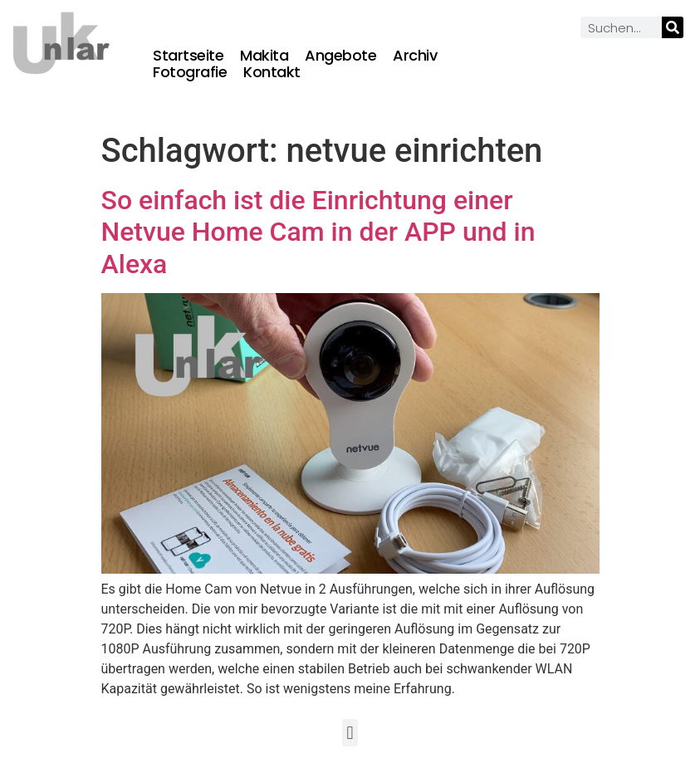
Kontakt (272, 72)
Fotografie (190, 72)
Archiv (415, 56)
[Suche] (673, 27)
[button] (350, 733)
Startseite (188, 56)
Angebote (340, 56)
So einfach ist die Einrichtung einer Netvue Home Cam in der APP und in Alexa (318, 232)
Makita (264, 56)
